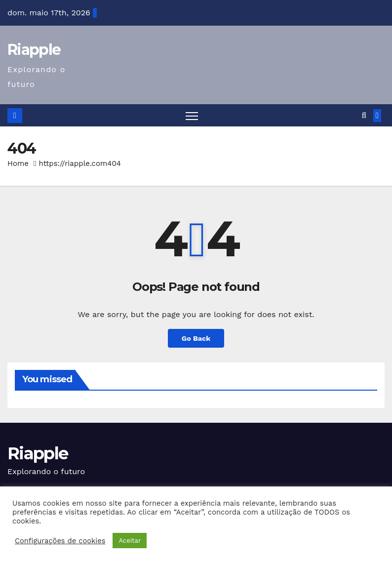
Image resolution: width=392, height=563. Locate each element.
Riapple (34, 50)
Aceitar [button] (130, 541)
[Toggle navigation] (192, 115)
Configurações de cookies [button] (60, 541)
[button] (364, 115)
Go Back (196, 338)
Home (18, 163)
